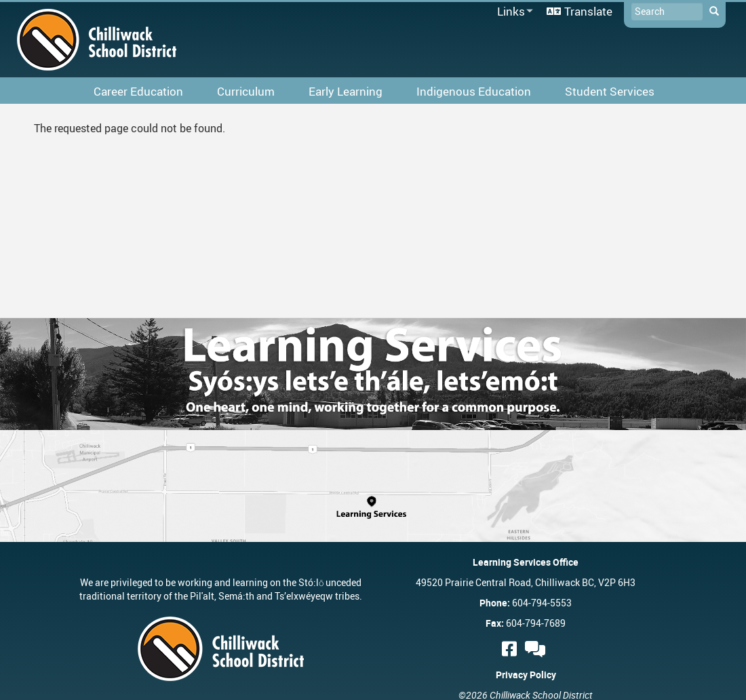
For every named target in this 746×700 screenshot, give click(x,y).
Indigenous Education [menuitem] (474, 91)
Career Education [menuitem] (138, 91)
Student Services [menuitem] (610, 91)
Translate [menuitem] (588, 11)
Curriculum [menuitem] (246, 91)
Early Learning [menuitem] (346, 91)
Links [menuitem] (513, 12)
